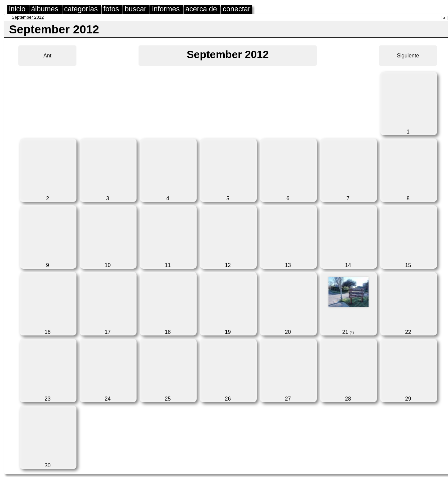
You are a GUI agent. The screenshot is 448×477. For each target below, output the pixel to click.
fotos (111, 9)
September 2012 (28, 17)
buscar (136, 9)
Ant (47, 56)
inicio (17, 9)
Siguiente (408, 56)
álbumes (45, 9)
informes (166, 9)
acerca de (201, 9)
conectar (237, 9)
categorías (81, 9)
